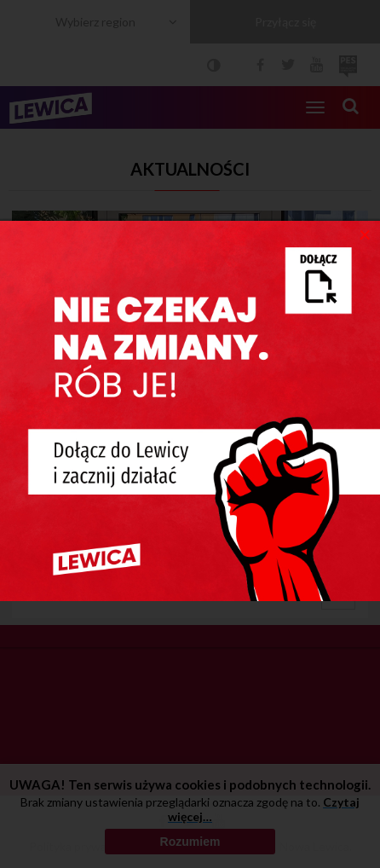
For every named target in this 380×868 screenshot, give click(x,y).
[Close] (365, 234)
